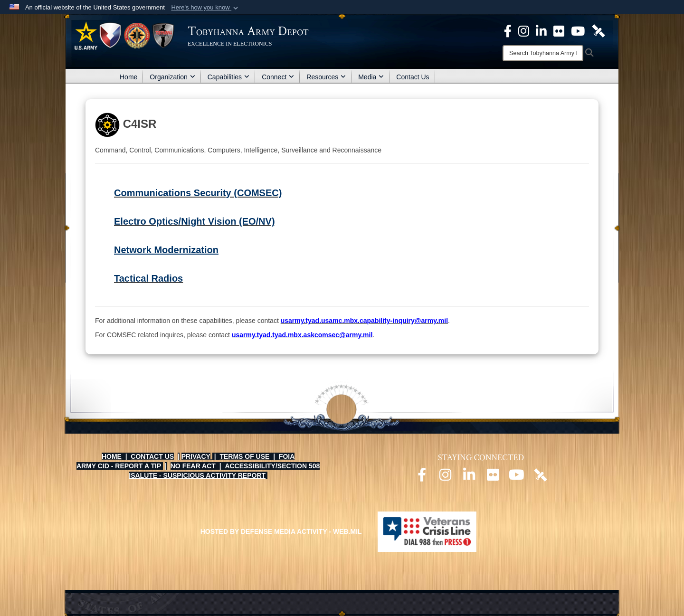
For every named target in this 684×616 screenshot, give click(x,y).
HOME (112, 456)
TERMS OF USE (244, 456)
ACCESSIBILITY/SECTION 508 (272, 466)
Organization (172, 77)
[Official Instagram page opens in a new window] (524, 30)
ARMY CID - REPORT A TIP (119, 466)
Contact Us (413, 77)
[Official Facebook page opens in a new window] (422, 477)
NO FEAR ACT (193, 466)
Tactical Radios (148, 278)
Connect (278, 77)
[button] (205, 8)
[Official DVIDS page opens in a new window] (598, 30)
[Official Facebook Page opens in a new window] (508, 30)
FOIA (287, 456)
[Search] (543, 53)
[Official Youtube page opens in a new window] (517, 477)
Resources (326, 77)
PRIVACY (196, 456)
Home (128, 77)
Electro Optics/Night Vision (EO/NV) (195, 221)
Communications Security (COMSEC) (198, 193)
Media (371, 77)
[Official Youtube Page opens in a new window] (578, 30)
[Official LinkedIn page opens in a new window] (541, 30)
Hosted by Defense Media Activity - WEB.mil (281, 531)
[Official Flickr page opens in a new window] (559, 30)
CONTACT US (152, 456)
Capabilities (228, 77)
